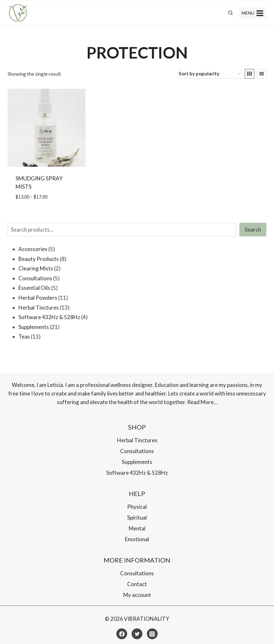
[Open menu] (253, 13)
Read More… (202, 402)
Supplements (137, 462)
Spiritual (137, 518)
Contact (137, 584)
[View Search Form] (230, 13)
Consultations (137, 451)
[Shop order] (210, 74)
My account (137, 595)
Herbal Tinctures (137, 440)
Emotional (137, 539)
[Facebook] (122, 634)
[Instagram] (152, 634)
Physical (137, 507)
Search (253, 230)
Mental (137, 528)
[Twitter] (137, 634)
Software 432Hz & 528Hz (137, 473)
